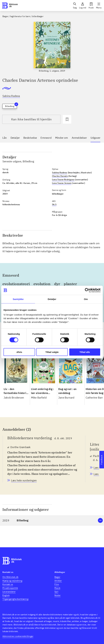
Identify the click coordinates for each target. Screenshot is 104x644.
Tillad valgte (52, 352)
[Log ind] (83, 5)
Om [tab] (86, 299)
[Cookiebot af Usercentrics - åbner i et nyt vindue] (87, 290)
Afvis (19, 352)
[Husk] (91, 5)
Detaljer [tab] (52, 299)
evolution (42, 284)
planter (70, 284)
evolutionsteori (16, 284)
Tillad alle (85, 352)
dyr (57, 284)
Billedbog (11, 106)
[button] (52, 520)
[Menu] (99, 5)
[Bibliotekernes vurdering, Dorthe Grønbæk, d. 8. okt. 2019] (24, 480)
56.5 (54, 204)
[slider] (52, 47)
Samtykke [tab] (18, 299)
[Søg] (75, 5)
